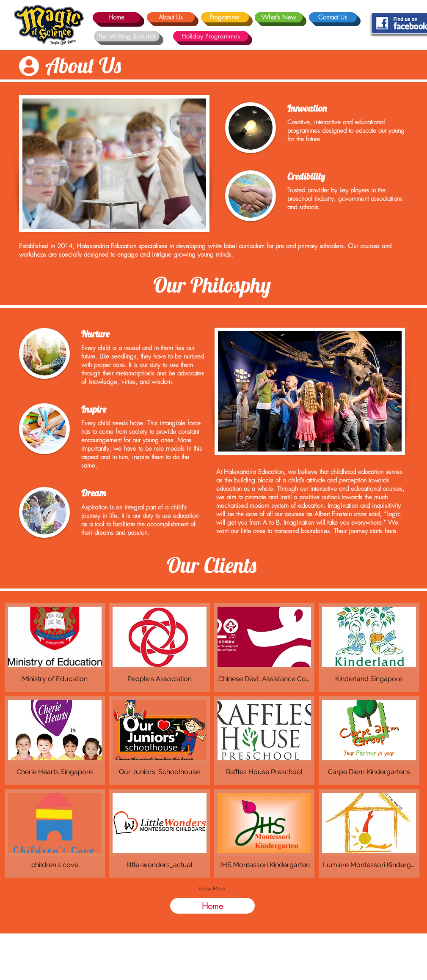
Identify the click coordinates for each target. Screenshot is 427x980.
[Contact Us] (333, 17)
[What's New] (279, 17)
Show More (212, 889)
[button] (55, 648)
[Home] (117, 18)
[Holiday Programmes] (211, 36)
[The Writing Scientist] (127, 36)
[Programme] (225, 17)
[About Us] (171, 17)
